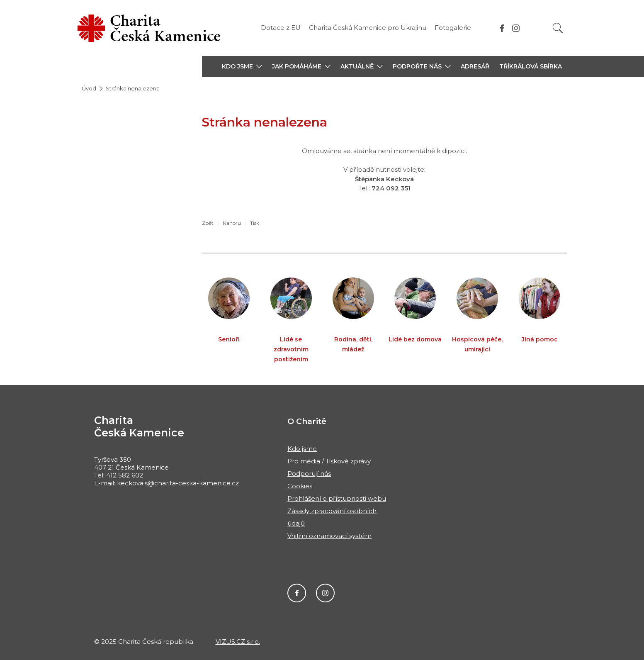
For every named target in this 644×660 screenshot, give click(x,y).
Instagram (325, 593)
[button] (242, 66)
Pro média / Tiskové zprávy (329, 461)
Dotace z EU (281, 28)
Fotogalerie (453, 28)
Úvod (89, 88)
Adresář (475, 66)
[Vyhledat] (558, 28)
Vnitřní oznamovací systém (329, 536)
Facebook (297, 593)
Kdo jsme (302, 449)
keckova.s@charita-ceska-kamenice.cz (178, 483)
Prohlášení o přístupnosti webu (337, 498)
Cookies (300, 486)
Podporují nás (309, 474)
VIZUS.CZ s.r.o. (238, 642)
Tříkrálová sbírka (531, 66)
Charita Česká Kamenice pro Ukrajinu (368, 28)
